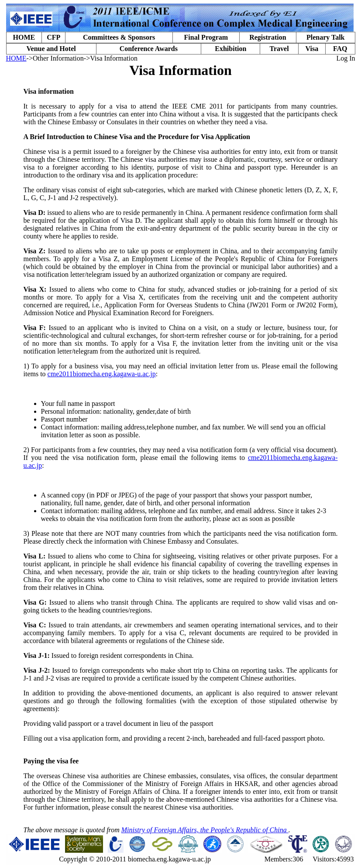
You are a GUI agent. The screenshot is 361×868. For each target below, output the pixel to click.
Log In (346, 58)
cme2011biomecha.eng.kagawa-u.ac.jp (102, 374)
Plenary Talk (326, 37)
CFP (53, 37)
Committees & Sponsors (119, 37)
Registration (268, 37)
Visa (312, 49)
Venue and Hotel (51, 49)
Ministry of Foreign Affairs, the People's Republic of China (205, 830)
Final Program (206, 37)
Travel (279, 49)
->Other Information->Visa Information (82, 58)
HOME (24, 37)
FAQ (340, 49)
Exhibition (230, 49)
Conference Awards (149, 49)
